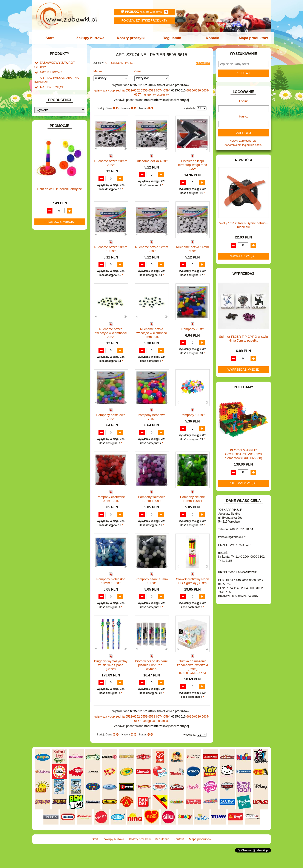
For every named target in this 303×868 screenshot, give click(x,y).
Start (52, 38)
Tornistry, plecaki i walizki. (60, 91)
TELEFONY (47, 276)
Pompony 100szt (192, 418)
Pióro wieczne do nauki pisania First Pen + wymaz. (152, 681)
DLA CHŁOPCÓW (51, 136)
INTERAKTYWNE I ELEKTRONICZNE (49, 197)
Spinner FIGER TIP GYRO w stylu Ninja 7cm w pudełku (243, 338)
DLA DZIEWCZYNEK (53, 141)
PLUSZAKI (47, 257)
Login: (244, 101)
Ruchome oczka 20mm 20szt (111, 162)
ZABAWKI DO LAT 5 (52, 281)
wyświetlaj (190, 107)
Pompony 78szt (192, 332)
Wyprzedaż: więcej (244, 370)
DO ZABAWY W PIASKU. (56, 156)
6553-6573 (148, 89)
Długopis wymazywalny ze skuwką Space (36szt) (111, 681)
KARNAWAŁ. (48, 204)
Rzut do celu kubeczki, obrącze (60, 406)
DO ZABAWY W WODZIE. (56, 166)
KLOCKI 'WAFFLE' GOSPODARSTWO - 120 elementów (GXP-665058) (243, 454)
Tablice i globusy (54, 110)
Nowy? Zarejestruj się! (244, 141)
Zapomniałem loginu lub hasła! (243, 145)
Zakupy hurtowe (92, 38)
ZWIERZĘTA (48, 296)
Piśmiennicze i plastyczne (60, 105)
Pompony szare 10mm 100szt (152, 593)
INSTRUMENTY (50, 190)
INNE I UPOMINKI (51, 185)
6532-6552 (133, 89)
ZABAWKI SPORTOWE (55, 291)
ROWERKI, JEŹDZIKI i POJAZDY (61, 267)
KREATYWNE (48, 219)
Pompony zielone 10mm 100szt (192, 507)
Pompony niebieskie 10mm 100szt (111, 593)
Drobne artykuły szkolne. (59, 95)
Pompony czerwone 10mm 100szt (111, 507)
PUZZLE (45, 262)
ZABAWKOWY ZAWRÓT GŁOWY (61, 62)
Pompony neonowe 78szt (152, 420)
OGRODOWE (48, 252)
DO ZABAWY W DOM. (54, 151)
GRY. (43, 180)
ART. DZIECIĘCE (51, 81)
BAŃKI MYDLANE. (52, 126)
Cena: (138, 70)
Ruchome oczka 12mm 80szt (151, 248)
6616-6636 (194, 89)
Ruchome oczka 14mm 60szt (192, 248)
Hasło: (244, 116)
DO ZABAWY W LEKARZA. (57, 146)
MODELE (46, 237)
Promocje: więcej (60, 439)
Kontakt (211, 38)
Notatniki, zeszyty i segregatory (63, 120)
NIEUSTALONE (50, 301)
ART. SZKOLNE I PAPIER (56, 86)
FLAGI (44, 176)
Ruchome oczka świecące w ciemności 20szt (111, 336)
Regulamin (171, 38)
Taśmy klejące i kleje (57, 115)
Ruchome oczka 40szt (152, 160)
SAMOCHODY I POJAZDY (57, 272)
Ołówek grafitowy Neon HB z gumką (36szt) (192, 593)
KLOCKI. (45, 209)
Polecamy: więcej (243, 483)
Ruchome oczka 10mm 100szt (111, 248)
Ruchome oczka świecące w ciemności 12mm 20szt (152, 336)
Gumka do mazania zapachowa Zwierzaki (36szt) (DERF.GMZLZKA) (192, 683)
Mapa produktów (251, 38)
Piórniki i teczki (53, 100)
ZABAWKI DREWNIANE (55, 286)
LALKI (44, 232)
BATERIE (46, 131)
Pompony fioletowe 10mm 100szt (152, 507)
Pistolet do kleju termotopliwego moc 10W (192, 163)
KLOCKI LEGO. (50, 214)
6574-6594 (164, 89)
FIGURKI (45, 171)
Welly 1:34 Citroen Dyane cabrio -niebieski (243, 225)
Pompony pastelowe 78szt (111, 420)
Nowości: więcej (243, 256)
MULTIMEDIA (48, 242)
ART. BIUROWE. (50, 67)
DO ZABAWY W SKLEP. (55, 161)
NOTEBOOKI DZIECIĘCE (56, 247)
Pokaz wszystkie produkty (145, 20)
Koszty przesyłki (132, 38)
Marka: (98, 70)
